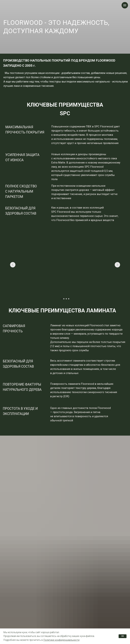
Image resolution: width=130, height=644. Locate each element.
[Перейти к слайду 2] (64, 299)
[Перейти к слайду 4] (69, 299)
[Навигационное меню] (125, 5)
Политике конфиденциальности (61, 640)
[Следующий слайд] (117, 265)
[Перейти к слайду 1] (61, 299)
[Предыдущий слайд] (13, 265)
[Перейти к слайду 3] (66, 299)
